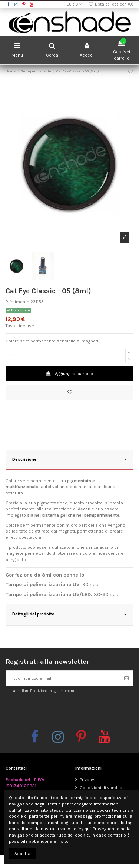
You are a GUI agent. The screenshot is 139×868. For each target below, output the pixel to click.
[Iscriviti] (126, 678)
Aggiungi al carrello (69, 374)
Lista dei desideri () (111, 4)
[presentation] (67, 711)
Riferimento (17, 302)
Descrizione (69, 460)
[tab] (69, 460)
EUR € (74, 4)
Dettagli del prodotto (69, 614)
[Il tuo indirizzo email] (63, 678)
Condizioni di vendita (101, 788)
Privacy (87, 780)
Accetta (22, 854)
